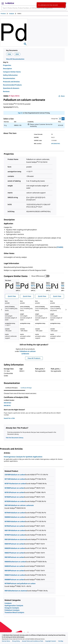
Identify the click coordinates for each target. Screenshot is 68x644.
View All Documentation (15, 59)
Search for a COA (9, 418)
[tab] (5, 14)
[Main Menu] (3, 3)
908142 (7, 591)
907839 (7, 501)
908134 (7, 505)
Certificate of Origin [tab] (26, 388)
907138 (7, 479)
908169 (7, 571)
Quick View (12, 296)
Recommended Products (12, 85)
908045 (7, 562)
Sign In (20, 113)
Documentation (9, 78)
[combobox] (34, 8)
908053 (7, 566)
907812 (7, 492)
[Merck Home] (10, 3)
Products (3, 14)
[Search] (64, 8)
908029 (7, 548)
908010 (7, 544)
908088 (7, 580)
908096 (7, 517)
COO (17, 54)
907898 (7, 488)
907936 (7, 583)
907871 (7, 484)
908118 (7, 530)
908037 (7, 553)
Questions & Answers (11, 88)
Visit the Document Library (15, 438)
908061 (7, 575)
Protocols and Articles (11, 82)
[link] (6, 641)
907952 (7, 526)
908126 (7, 539)
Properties (7, 65)
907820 (7, 497)
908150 (7, 557)
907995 (7, 521)
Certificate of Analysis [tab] (11, 388)
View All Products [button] (34, 358)
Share (62, 96)
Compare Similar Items (12, 72)
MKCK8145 (7, 405)
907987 (7, 535)
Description (7, 69)
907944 (7, 513)
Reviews (6, 91)
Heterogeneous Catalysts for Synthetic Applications (23, 457)
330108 (7, 475)
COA (9, 54)
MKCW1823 (7, 403)
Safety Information (10, 75)
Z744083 (60, 247)
